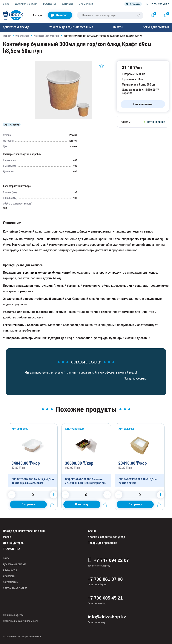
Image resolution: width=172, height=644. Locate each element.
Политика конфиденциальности (20, 621)
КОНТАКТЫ (67, 4)
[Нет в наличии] (143, 104)
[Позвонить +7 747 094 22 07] (157, 4)
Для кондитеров (13, 543)
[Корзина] (166, 15)
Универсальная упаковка (46, 36)
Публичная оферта (13, 615)
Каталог (59, 15)
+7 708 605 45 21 (105, 598)
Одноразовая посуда (16, 27)
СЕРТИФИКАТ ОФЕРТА (15, 588)
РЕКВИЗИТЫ (49, 4)
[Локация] (133, 4)
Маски (7, 537)
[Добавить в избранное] (102, 66)
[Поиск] (139, 15)
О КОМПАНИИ (86, 4)
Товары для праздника (103, 543)
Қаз (40, 15)
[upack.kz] (13, 15)
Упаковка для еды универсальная (71, 27)
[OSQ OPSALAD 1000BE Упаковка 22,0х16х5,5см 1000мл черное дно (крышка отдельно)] (86, 455)
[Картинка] (63, 118)
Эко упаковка (22, 36)
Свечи (92, 531)
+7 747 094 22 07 (108, 560)
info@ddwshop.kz (107, 617)
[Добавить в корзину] (28, 504)
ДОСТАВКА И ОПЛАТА (26, 4)
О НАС (6, 4)
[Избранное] (153, 15)
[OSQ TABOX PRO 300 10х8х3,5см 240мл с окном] (140, 455)
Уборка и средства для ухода (107, 537)
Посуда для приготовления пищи (24, 531)
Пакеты (118, 27)
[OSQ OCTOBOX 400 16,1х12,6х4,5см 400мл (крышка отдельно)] (33, 455)
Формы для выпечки (156, 27)
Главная (7, 36)
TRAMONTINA (11, 549)
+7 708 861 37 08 (105, 579)
